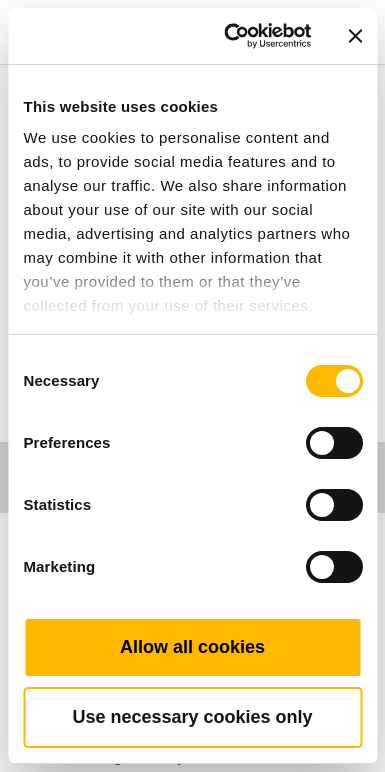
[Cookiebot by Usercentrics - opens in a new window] (232, 36)
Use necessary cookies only (192, 717)
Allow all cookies (192, 647)
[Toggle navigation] (347, 5)
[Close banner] (355, 36)
